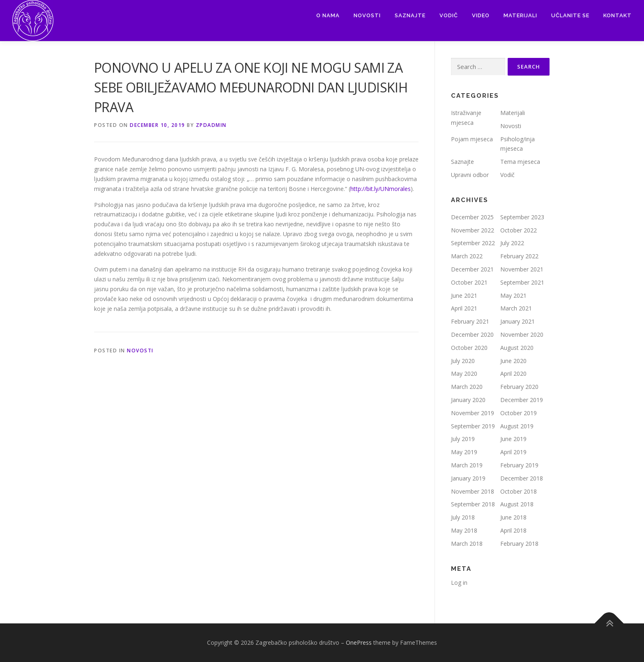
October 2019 (519, 413)
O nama (328, 15)
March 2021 (516, 308)
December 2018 (522, 478)
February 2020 (519, 387)
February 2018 (519, 544)
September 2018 (473, 504)
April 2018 (513, 530)
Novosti (367, 15)
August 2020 (517, 348)
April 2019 (513, 452)
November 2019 (473, 413)
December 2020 (472, 334)
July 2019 (463, 439)
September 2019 (473, 426)
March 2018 (467, 544)
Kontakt (618, 15)
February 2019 (519, 465)
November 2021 (522, 269)
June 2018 (513, 517)
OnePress (359, 642)
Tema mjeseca (520, 162)
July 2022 (512, 243)
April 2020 (513, 374)
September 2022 (473, 243)
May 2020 (464, 374)
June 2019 (513, 439)
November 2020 (522, 334)
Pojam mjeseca (472, 139)
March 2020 (467, 387)
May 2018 (464, 530)
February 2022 (519, 256)
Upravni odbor (470, 175)
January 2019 (468, 478)
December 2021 (472, 269)
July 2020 (463, 361)
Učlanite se (570, 15)
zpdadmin (211, 125)
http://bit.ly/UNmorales (381, 189)
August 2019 (517, 426)
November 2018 (473, 491)
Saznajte (410, 15)
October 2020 (469, 348)
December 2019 (522, 400)
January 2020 (468, 400)
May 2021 (513, 295)
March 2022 (467, 256)
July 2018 (463, 517)
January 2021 (517, 321)
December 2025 (472, 217)
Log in (459, 583)
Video (481, 15)
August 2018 (517, 504)
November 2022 (473, 230)
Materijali (520, 15)
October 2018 (519, 491)
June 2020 (513, 361)
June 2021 (464, 295)
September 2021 (522, 282)
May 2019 (464, 452)
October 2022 (519, 230)
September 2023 (522, 217)
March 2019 (467, 465)
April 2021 (464, 308)
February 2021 (470, 321)
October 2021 (469, 282)
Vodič (449, 15)
